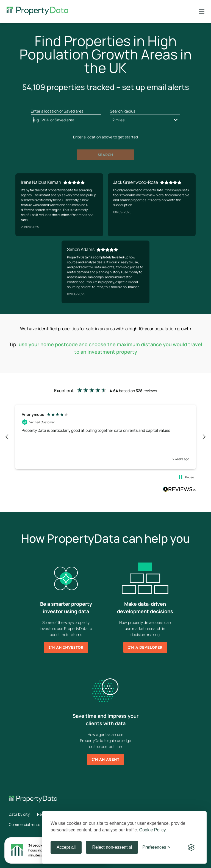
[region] (105, 437)
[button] (7, 437)
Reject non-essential (112, 847)
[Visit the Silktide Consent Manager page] (191, 847)
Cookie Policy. (153, 830)
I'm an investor (66, 647)
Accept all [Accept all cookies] (66, 847)
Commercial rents (24, 824)
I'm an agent (105, 759)
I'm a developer (145, 647)
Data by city (19, 814)
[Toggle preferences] (156, 847)
